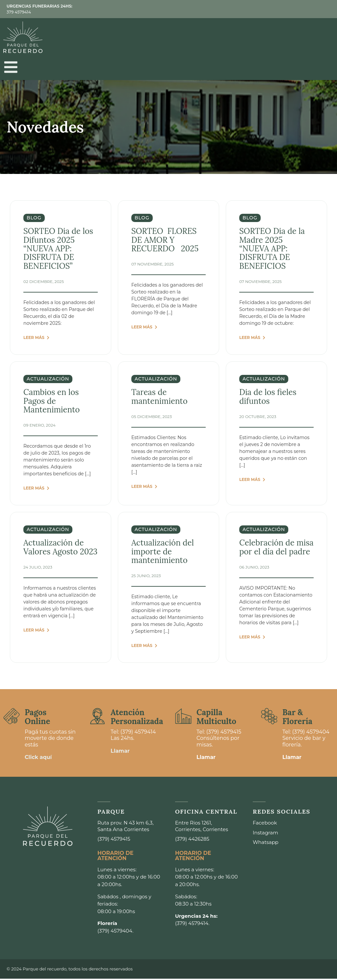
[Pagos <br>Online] (12, 718)
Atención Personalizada (137, 718)
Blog (34, 219)
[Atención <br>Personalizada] (97, 718)
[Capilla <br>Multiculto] (183, 718)
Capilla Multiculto (216, 718)
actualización (48, 380)
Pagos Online (37, 718)
